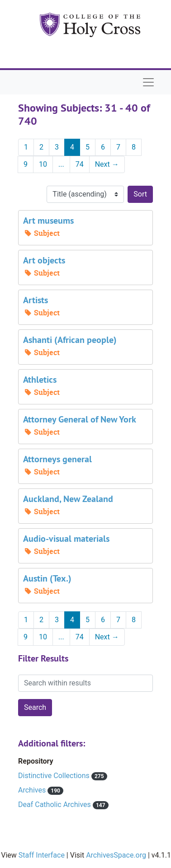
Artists (36, 300)
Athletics (40, 380)
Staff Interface (42, 855)
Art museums (48, 221)
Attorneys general (57, 459)
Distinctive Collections (55, 776)
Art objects (44, 260)
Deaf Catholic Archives (55, 805)
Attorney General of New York (80, 419)
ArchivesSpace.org (116, 855)
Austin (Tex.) (47, 578)
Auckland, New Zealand (68, 499)
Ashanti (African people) (70, 340)
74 (80, 164)
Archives (33, 790)
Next (107, 164)
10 (43, 164)
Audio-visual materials (66, 539)
